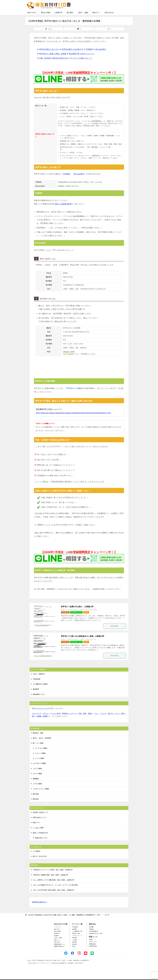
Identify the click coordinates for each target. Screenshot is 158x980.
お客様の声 (58, 19)
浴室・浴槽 (82, 720)
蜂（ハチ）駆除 (38, 750)
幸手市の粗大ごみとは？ (49, 56)
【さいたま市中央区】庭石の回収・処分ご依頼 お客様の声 (53, 897)
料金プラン (96, 19)
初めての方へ (32, 19)
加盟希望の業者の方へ (39, 909)
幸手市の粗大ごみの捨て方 (72, 56)
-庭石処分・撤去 (76, 940)
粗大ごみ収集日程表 (63, 210)
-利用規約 (91, 936)
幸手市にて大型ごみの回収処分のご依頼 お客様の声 (83, 643)
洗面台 (90, 720)
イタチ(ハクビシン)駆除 (41, 795)
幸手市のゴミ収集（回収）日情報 (53, 60)
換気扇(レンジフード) (69, 720)
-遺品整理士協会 (93, 953)
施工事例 (70, 19)
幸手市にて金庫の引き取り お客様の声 (77, 613)
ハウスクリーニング (42, 715)
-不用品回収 (75, 933)
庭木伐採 (36, 800)
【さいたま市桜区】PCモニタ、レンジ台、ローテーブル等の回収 (55, 891)
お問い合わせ (109, 19)
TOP (64, 921)
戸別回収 (89, 56)
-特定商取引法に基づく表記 (96, 940)
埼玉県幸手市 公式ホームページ (82, 60)
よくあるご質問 (38, 834)
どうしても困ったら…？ (82, 65)
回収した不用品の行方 (40, 839)
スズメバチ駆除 (40, 760)
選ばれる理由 (46, 19)
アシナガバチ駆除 (41, 755)
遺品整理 (36, 696)
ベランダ (103, 720)
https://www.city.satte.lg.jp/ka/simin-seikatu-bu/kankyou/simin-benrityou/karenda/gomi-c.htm (73, 419)
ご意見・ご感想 (83, 19)
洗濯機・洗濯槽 (42, 723)
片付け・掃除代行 (39, 680)
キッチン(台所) (55, 720)
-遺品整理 (74, 936)
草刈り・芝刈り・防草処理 (42, 745)
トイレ (96, 720)
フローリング (36, 720)
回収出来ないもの (41, 844)
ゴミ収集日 (37, 858)
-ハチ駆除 (74, 946)
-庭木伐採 (74, 948)
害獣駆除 (36, 785)
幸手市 (86, 619)
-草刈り (74, 953)
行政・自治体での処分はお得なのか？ (54, 65)
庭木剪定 (36, 805)
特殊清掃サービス (39, 701)
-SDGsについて (93, 948)
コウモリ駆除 (37, 790)
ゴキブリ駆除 (37, 780)
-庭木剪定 (74, 951)
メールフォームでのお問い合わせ (111, 13)
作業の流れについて (40, 824)
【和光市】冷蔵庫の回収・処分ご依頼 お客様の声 (50, 881)
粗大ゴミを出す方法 (40, 863)
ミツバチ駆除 (39, 765)
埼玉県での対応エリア (40, 819)
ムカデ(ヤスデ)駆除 (39, 770)
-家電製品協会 (92, 950)
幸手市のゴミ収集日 (75, 395)
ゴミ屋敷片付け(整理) (40, 691)
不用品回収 (37, 686)
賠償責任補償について (59, 951)
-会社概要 (91, 933)
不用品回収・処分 (76, 619)
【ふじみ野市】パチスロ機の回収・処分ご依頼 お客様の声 (53, 886)
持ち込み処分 (101, 56)
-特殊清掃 (74, 944)
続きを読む (118, 632)
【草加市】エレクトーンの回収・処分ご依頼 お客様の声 (53, 876)
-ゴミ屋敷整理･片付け (77, 938)
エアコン (46, 720)
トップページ (57, 933)
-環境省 (91, 946)
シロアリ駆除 (37, 775)
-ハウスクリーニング (77, 942)
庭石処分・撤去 (38, 739)
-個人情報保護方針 (93, 938)
